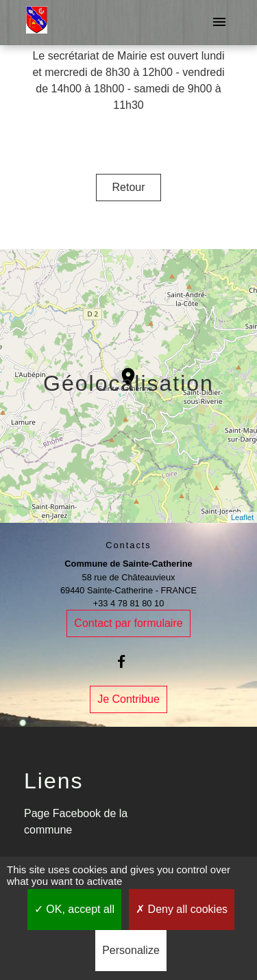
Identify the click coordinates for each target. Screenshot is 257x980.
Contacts (128, 545)
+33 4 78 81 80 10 (129, 603)
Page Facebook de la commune (76, 822)
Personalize (131, 950)
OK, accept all (74, 909)
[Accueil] (37, 23)
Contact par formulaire (128, 623)
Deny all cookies (182, 909)
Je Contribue (128, 699)
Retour (128, 187)
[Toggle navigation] (219, 23)
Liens (54, 781)
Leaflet (242, 517)
